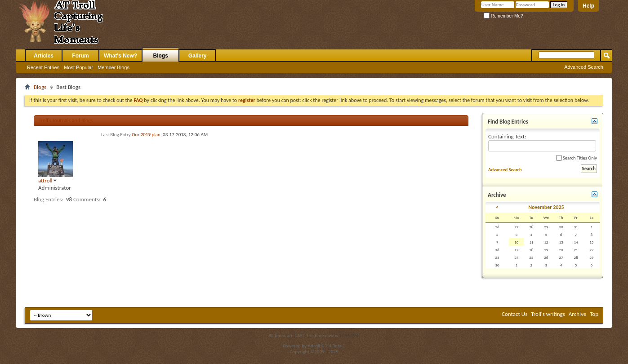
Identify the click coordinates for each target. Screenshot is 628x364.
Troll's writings (548, 314)
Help (588, 6)
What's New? (120, 56)
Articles (44, 56)
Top (594, 314)
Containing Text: (542, 142)
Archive (577, 314)
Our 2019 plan (146, 135)
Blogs (161, 56)
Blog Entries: (49, 199)
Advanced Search (584, 67)
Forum (80, 56)
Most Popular (78, 67)
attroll (45, 180)
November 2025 (546, 207)
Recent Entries (43, 67)
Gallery (198, 56)
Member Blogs (114, 67)
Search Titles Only (577, 158)
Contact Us (514, 314)
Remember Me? (503, 16)
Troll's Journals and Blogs (66, 120)
